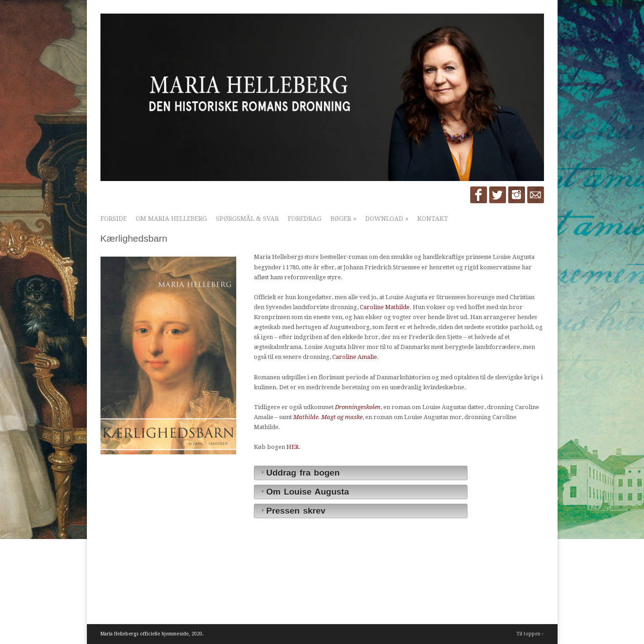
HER (293, 447)
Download (387, 219)
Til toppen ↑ (530, 634)
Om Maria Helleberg (171, 219)
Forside (114, 219)
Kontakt (433, 219)
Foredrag (305, 219)
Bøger (343, 219)
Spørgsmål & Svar (247, 219)
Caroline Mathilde (385, 307)
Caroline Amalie (355, 357)
